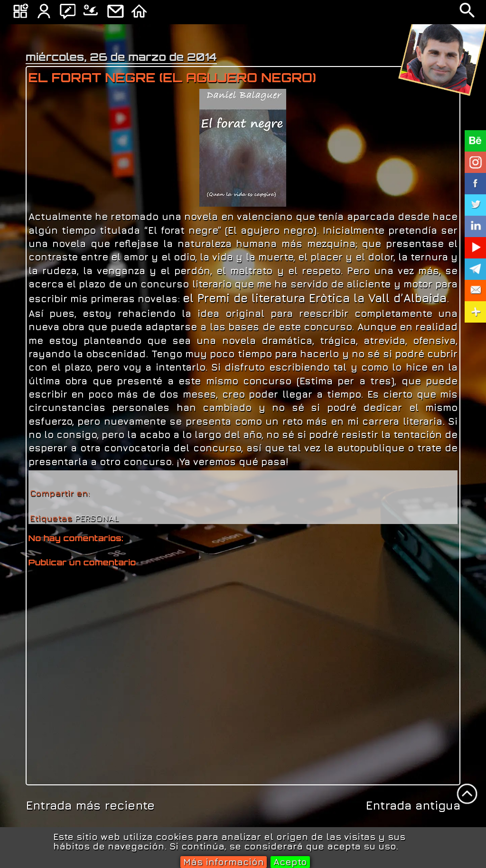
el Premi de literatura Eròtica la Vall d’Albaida (315, 298)
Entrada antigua (413, 805)
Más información (224, 862)
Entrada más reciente (90, 805)
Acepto (290, 862)
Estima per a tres (346, 381)
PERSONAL (97, 518)
